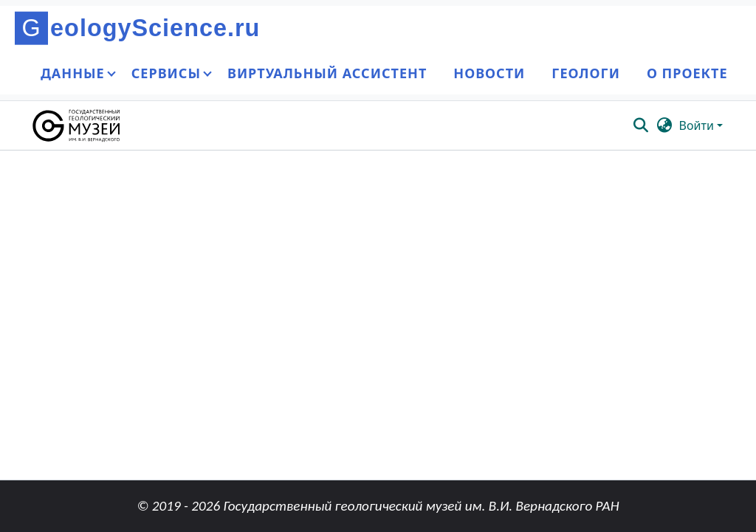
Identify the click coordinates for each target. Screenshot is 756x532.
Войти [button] (698, 125)
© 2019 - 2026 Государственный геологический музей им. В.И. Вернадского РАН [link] (378, 506)
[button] (77, 125)
